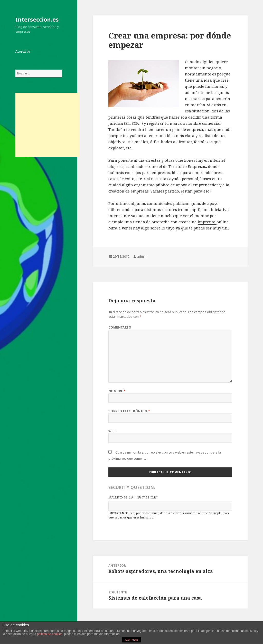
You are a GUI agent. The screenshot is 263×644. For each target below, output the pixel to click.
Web (112, 431)
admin (142, 257)
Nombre (117, 391)
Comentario (120, 327)
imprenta (207, 222)
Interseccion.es (37, 19)
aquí (195, 209)
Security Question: (132, 487)
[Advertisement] (48, 125)
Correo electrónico (129, 411)
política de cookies (50, 634)
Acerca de (23, 51)
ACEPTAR (131, 640)
